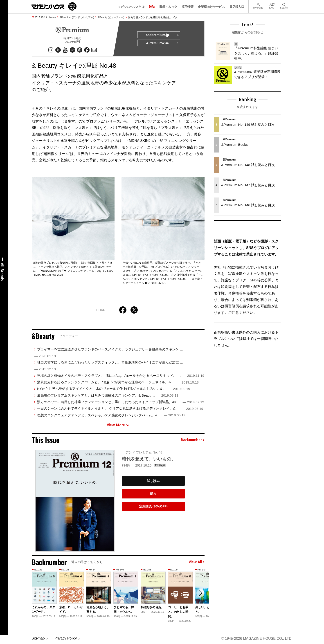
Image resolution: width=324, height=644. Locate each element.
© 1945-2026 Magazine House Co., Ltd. (257, 638)
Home (53, 17)
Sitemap (38, 638)
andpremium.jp (162, 35)
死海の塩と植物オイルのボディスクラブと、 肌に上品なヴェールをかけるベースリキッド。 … (121, 376)
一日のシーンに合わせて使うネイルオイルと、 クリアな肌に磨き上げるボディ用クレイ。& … (120, 409)
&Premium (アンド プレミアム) (77, 17)
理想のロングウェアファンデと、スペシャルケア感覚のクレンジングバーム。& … (111, 415)
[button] (200, 593)
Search (284, 4)
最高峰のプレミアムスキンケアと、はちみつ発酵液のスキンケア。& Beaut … (108, 395)
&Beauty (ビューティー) (111, 17)
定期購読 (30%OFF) (153, 506)
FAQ (272, 4)
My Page (258, 4)
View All (197, 562)
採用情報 (188, 7)
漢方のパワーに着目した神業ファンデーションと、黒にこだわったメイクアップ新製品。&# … (121, 402)
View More (118, 425)
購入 (153, 494)
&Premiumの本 (162, 43)
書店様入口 (237, 7)
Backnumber (193, 440)
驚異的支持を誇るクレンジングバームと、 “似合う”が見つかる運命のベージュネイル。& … (118, 382)
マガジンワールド (54, 6)
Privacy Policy (66, 638)
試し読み (153, 481)
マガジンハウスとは (131, 7)
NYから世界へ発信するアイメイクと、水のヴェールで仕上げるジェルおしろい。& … (114, 389)
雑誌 (152, 7)
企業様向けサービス (211, 7)
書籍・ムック (168, 7)
